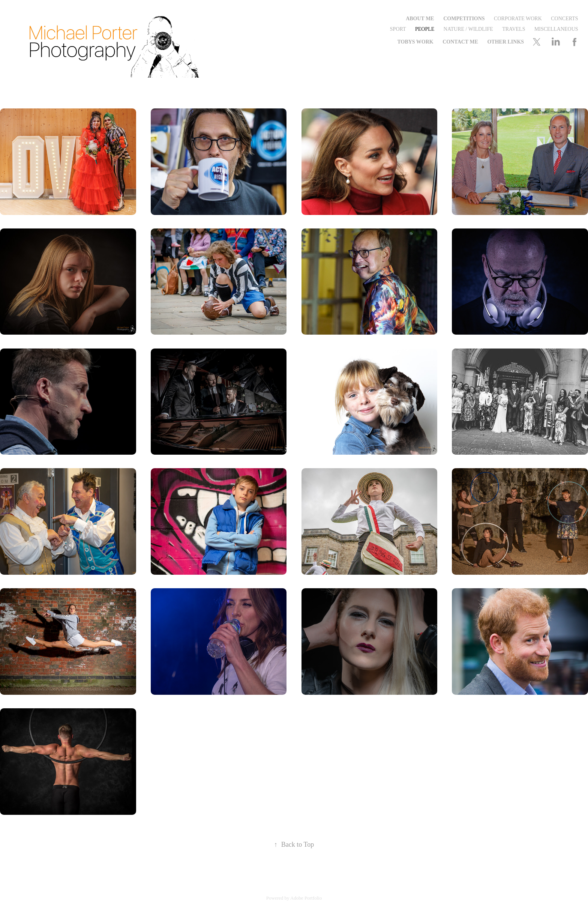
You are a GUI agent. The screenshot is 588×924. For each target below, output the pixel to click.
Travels (514, 29)
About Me (420, 19)
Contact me (460, 42)
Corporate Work (518, 19)
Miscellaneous (556, 29)
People (425, 29)
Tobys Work (415, 42)
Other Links (505, 42)
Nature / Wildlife (468, 29)
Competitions (464, 19)
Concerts (564, 19)
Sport (398, 29)
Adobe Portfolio (306, 898)
